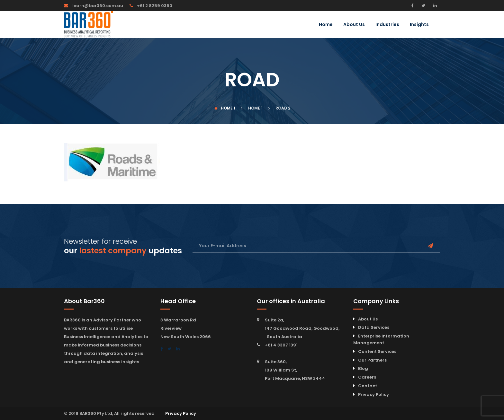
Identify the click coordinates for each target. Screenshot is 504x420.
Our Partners (372, 360)
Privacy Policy (373, 394)
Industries (387, 25)
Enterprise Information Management (381, 339)
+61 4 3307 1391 (281, 345)
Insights (419, 25)
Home (326, 25)
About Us (354, 25)
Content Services (377, 351)
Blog (363, 368)
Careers (367, 377)
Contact (368, 386)
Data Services (374, 327)
